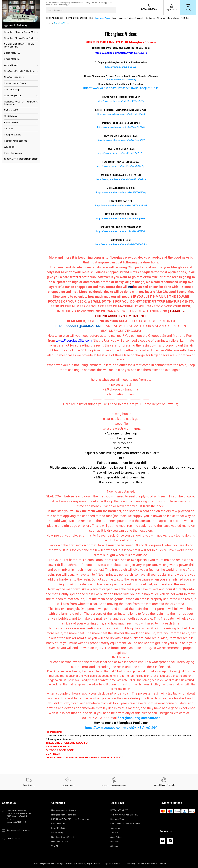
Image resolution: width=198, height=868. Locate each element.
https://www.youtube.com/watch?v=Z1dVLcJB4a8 (121, 114)
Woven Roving (21, 65)
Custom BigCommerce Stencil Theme (141, 864)
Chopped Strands (13, 135)
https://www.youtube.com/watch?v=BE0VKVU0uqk (121, 192)
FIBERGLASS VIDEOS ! (54, 18)
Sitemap (114, 846)
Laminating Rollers (21, 96)
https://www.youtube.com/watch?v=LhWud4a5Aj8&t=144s (121, 88)
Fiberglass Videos (103, 18)
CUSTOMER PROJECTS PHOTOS (21, 159)
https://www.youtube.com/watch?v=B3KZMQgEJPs (121, 244)
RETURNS (185, 18)
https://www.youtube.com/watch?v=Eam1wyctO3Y (121, 140)
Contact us (150, 18)
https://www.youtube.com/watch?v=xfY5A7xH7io (121, 153)
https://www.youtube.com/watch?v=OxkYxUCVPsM (121, 205)
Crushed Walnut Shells (15, 83)
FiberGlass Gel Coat (21, 77)
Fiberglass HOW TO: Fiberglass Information (21, 103)
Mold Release (21, 116)
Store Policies (173, 18)
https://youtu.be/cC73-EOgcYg (121, 67)
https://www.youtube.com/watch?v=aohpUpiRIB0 (121, 218)
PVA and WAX (21, 110)
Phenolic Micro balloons (16, 141)
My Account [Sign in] (172, 10)
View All (55, 846)
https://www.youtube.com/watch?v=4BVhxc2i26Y (121, 101)
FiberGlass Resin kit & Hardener (21, 71)
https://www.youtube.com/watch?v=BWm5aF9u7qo (121, 166)
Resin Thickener (21, 122)
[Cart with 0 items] (188, 7)
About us (161, 18)
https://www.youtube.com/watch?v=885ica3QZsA (121, 179)
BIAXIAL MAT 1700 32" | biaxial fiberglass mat (19, 46)
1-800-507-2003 (149, 9)
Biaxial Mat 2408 (12, 59)
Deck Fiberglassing (13, 153)
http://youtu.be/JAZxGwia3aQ (121, 79)
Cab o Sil (8, 129)
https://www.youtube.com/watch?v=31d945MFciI (121, 231)
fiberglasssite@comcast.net (19, 830)
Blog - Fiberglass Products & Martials (128, 18)
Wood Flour (10, 147)
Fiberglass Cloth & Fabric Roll (21, 38)
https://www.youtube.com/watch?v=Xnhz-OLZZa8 (121, 127)
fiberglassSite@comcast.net (139, 718)
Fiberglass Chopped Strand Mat (21, 32)
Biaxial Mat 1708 (12, 53)
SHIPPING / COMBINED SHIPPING (79, 18)
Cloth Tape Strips (21, 90)
